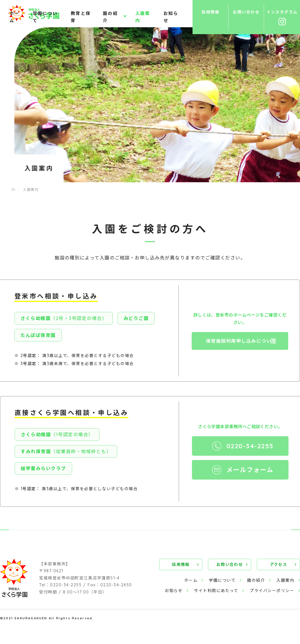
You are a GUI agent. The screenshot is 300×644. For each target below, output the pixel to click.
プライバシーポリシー (272, 591)
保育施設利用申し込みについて (241, 341)
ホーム (15, 17)
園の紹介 (110, 17)
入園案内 (143, 17)
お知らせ (171, 17)
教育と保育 (81, 17)
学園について (45, 17)
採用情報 (181, 565)
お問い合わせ (230, 565)
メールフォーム (250, 470)
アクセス (279, 565)
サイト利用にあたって (216, 591)
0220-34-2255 (250, 446)
